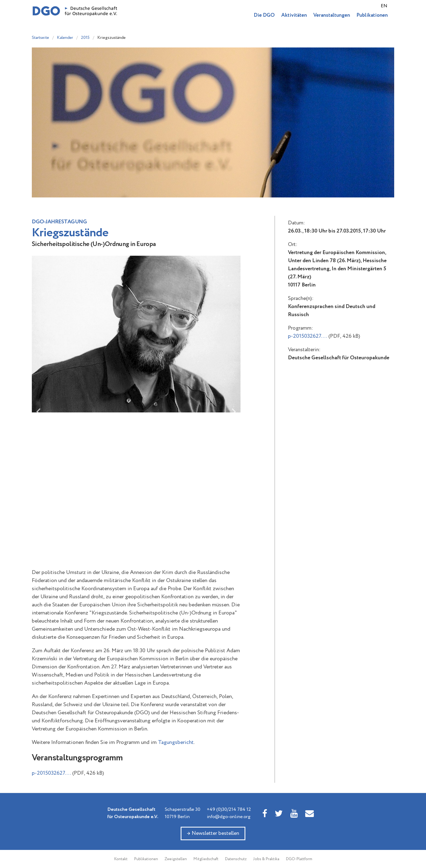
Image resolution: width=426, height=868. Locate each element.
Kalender (65, 38)
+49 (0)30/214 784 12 (229, 809)
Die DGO (264, 15)
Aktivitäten (294, 15)
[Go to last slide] (39, 412)
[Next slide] (233, 412)
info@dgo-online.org (229, 817)
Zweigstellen (176, 859)
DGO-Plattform (299, 859)
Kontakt (121, 859)
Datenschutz (236, 859)
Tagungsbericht (176, 742)
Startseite (40, 38)
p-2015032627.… (51, 773)
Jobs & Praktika (266, 859)
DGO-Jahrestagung (59, 222)
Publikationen (372, 15)
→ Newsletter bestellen (213, 833)
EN (384, 6)
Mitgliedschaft (206, 859)
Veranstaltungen (332, 15)
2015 (85, 38)
